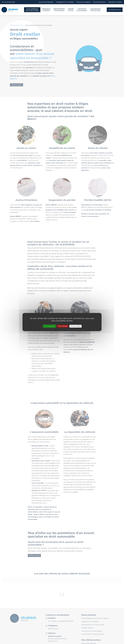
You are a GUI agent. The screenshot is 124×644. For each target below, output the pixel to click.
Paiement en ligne (115, 2)
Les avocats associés (46, 2)
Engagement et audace (65, 2)
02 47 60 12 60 (10, 2)
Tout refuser (63, 326)
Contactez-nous (115, 10)
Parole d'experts (99, 2)
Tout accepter (50, 326)
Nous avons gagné (83, 2)
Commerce (82, 10)
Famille (71, 10)
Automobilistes (32, 10)
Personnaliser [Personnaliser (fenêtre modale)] (76, 326)
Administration (59, 10)
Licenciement (95, 10)
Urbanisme (46, 10)
